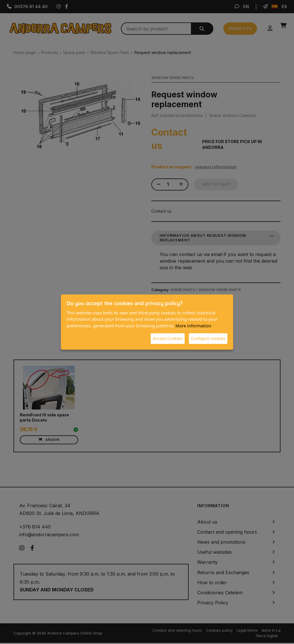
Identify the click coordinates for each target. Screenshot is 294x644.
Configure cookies (208, 338)
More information (193, 325)
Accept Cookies (168, 338)
